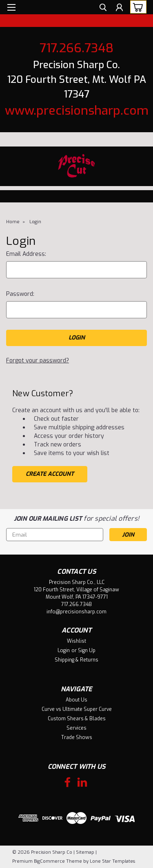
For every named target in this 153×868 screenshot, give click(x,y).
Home (13, 222)
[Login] (119, 8)
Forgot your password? (38, 361)
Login (35, 222)
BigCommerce (49, 861)
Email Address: (26, 254)
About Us (76, 700)
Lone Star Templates (112, 861)
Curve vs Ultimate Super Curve (77, 709)
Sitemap (85, 852)
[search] (103, 8)
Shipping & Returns (76, 660)
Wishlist (76, 641)
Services (76, 728)
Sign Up (87, 650)
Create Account (50, 474)
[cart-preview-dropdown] (136, 7)
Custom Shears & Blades (77, 719)
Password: (20, 294)
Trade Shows (77, 737)
